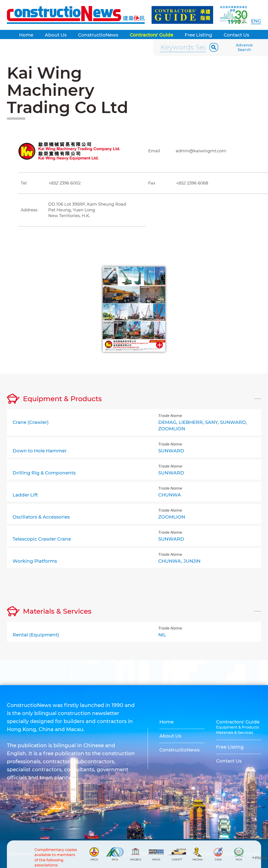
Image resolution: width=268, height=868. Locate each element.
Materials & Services (235, 733)
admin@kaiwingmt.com (201, 151)
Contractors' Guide (151, 35)
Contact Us (236, 35)
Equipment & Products (238, 727)
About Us (56, 35)
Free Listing (198, 35)
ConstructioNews (98, 35)
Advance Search (244, 47)
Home (26, 35)
